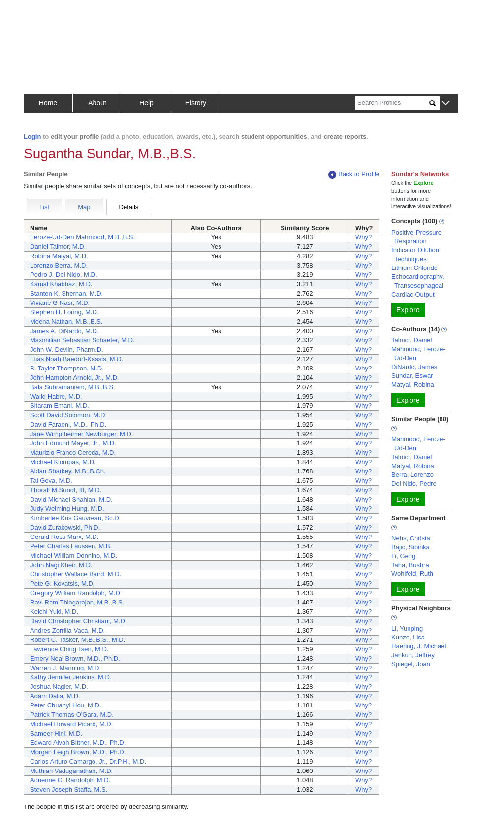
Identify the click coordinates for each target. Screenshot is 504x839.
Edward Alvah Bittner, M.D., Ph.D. (78, 743)
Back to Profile (354, 175)
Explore (408, 310)
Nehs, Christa (411, 538)
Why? (363, 237)
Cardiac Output (413, 294)
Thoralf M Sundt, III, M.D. (66, 490)
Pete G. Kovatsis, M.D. (63, 584)
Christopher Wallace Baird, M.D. (76, 574)
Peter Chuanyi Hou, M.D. (66, 705)
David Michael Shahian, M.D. (71, 499)
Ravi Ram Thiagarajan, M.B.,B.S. (77, 602)
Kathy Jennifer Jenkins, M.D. (71, 677)
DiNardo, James (414, 367)
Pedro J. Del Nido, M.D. (64, 275)
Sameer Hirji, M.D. (56, 733)
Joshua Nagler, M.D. (59, 687)
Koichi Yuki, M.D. (54, 612)
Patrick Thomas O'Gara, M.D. (72, 715)
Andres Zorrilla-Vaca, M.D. (67, 630)
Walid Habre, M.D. (56, 396)
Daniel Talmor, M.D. (58, 247)
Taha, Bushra (410, 565)
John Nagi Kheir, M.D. (61, 565)
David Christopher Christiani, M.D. (79, 621)
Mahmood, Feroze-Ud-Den (418, 353)
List (44, 207)
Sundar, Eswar (412, 376)
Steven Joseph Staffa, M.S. (69, 789)
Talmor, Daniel (411, 340)
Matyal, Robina (413, 385)
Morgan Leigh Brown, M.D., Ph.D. (78, 752)
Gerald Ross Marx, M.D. (64, 537)
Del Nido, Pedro (414, 484)
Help (146, 103)
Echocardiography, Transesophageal (418, 281)
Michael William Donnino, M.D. (74, 555)
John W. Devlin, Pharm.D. (67, 350)
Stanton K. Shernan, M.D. (66, 293)
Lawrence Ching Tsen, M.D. (69, 649)
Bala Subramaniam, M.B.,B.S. (73, 387)
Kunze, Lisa (408, 637)
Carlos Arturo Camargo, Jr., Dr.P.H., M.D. (88, 761)
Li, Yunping (407, 628)
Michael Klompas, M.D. (63, 462)
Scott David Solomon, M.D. (68, 415)
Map (84, 207)
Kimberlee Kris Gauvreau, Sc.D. (75, 518)
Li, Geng (403, 556)
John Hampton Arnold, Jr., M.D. (75, 378)
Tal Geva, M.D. (51, 481)
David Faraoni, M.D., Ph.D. (68, 424)
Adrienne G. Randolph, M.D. (70, 780)
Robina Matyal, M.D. (59, 256)
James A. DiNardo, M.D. (64, 331)
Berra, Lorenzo (412, 475)
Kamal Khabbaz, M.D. (61, 284)
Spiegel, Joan (411, 664)
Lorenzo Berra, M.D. (59, 265)
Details (129, 207)
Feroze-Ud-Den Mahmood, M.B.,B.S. (82, 237)
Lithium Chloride (414, 268)
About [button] (97, 103)
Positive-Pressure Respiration (416, 237)
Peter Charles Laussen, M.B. (71, 546)
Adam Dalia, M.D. (55, 696)
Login (32, 137)
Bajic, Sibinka (410, 547)
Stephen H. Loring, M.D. (64, 312)
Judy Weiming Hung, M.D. (67, 509)
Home (48, 103)
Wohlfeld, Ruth (412, 574)
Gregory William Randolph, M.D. (76, 593)
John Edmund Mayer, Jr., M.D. (73, 443)
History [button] (196, 103)
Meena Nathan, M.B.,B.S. (66, 321)
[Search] (392, 103)
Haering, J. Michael (419, 646)
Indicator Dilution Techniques (415, 254)
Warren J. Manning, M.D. (65, 668)
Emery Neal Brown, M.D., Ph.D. (75, 658)
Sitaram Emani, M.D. (60, 406)
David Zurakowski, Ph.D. (65, 527)
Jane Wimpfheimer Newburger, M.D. (82, 434)
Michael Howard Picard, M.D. (71, 724)
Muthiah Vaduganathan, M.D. (71, 771)
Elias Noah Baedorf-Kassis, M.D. (77, 359)
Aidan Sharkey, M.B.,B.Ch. (68, 471)
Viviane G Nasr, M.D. (60, 303)
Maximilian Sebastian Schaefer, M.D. (82, 340)
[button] (446, 104)
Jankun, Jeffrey (413, 655)
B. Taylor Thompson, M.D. (67, 368)
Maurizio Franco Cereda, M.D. (73, 453)
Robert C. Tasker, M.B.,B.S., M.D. (78, 640)
